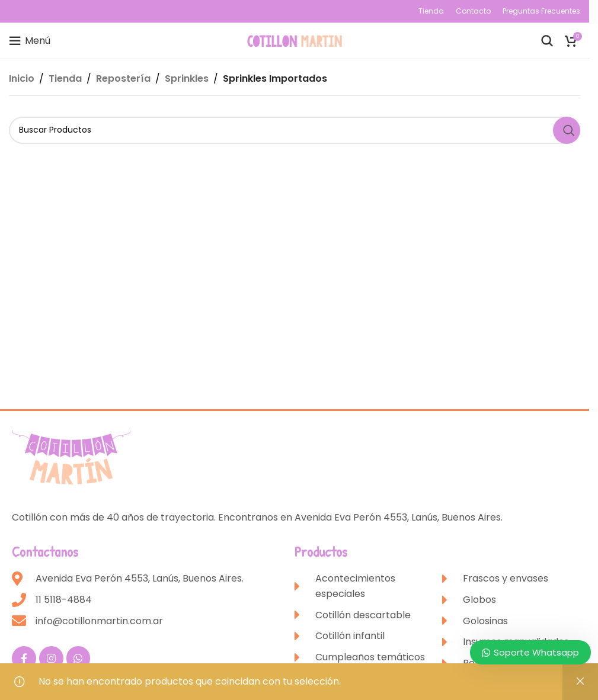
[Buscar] (547, 41)
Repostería (123, 78)
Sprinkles (187, 78)
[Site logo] (295, 40)
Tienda (65, 78)
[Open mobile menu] (30, 41)
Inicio (22, 78)
